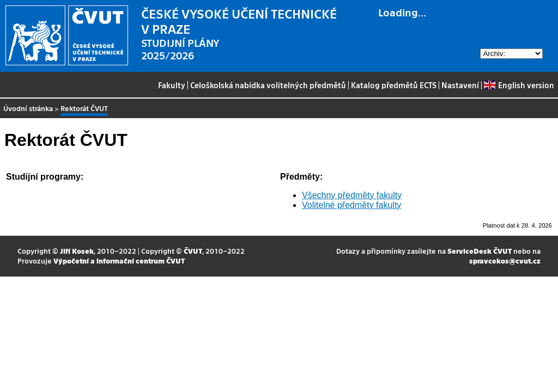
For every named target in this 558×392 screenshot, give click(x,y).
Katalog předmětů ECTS (394, 85)
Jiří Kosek (77, 251)
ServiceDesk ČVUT (480, 251)
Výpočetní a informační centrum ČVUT (119, 261)
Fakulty (172, 85)
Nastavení (460, 85)
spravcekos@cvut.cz (505, 261)
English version (519, 85)
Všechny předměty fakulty (352, 195)
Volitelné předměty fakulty (351, 205)
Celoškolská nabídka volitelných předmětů (268, 85)
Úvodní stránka (28, 108)
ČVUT (193, 251)
